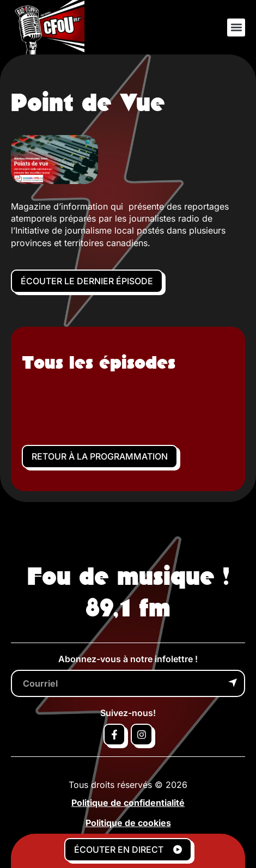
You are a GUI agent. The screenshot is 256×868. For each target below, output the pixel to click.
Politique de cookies (128, 823)
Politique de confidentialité (128, 803)
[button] (236, 27)
